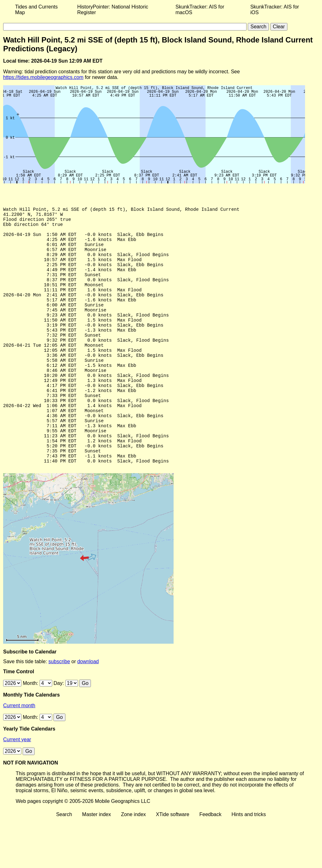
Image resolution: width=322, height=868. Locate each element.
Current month (19, 754)
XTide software (173, 862)
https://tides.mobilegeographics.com (43, 77)
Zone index (133, 862)
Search (64, 862)
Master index (97, 862)
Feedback (210, 862)
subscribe (59, 710)
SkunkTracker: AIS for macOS (200, 10)
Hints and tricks (249, 862)
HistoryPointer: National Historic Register (113, 10)
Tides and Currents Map (36, 10)
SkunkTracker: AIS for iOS (275, 10)
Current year (17, 788)
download (88, 710)
